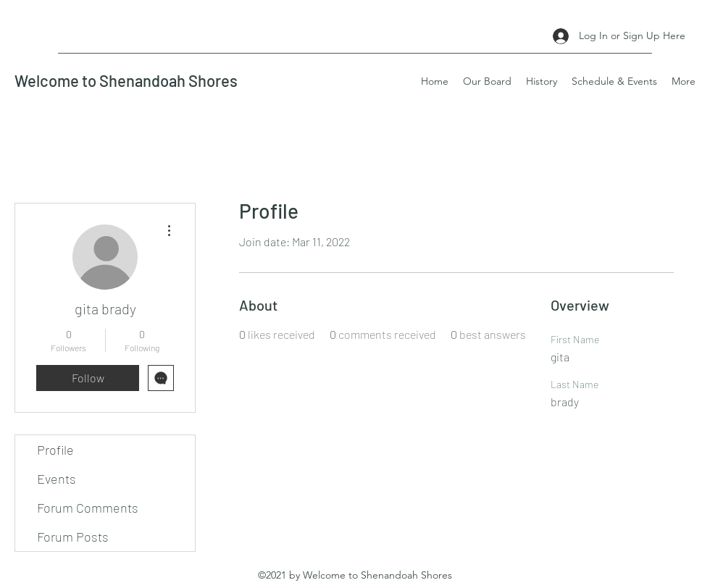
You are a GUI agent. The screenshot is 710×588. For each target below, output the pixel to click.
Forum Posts (73, 537)
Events (57, 479)
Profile (55, 450)
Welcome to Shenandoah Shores (126, 80)
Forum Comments (88, 508)
